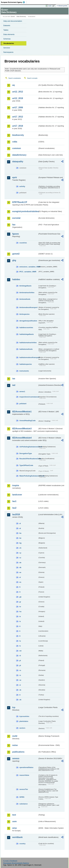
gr (20, 602)
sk (20, 690)
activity (22, 186)
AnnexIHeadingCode (27, 421)
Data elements (9, 34)
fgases (16, 234)
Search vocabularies (15, 78)
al (20, 523)
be (20, 538)
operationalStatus (26, 767)
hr (20, 607)
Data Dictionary (21, 17)
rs (20, 675)
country (22, 844)
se (20, 680)
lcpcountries (24, 716)
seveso (16, 758)
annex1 (22, 392)
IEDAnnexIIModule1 (22, 412)
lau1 (14, 501)
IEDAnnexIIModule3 (22, 429)
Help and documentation (13, 21)
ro (20, 670)
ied (14, 385)
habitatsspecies (26, 364)
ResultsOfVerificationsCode (29, 459)
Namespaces (8, 52)
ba (20, 533)
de (20, 563)
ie (20, 616)
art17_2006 (18, 107)
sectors (22, 728)
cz (20, 558)
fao (14, 225)
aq (14, 85)
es (20, 582)
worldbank (17, 837)
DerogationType (26, 453)
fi (20, 587)
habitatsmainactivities (28, 343)
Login (50, 6)
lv (20, 646)
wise (15, 828)
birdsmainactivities (27, 293)
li (20, 631)
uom (14, 821)
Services (7, 48)
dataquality (18, 162)
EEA (14, 2)
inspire (16, 485)
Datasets (7, 25)
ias (14, 379)
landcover (17, 495)
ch (20, 548)
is (20, 621)
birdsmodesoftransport (28, 307)
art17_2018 (18, 126)
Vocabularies (9, 43)
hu (20, 612)
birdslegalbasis (25, 286)
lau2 (14, 508)
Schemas (7, 39)
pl (20, 660)
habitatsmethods (26, 349)
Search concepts (32, 78)
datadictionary (19, 155)
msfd (15, 736)
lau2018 (16, 514)
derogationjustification (28, 321)
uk (20, 700)
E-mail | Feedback (10, 861)
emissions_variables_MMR (29, 267)
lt (20, 636)
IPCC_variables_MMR (28, 272)
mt (20, 651)
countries (23, 243)
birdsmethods (25, 299)
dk (20, 567)
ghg (14, 260)
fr (20, 592)
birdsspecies (24, 314)
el (20, 577)
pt (20, 665)
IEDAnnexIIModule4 (22, 438)
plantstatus (24, 721)
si (20, 685)
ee (20, 572)
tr (20, 695)
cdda (15, 142)
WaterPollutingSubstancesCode (29, 476)
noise (15, 745)
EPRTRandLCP (20, 202)
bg (20, 543)
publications (18, 752)
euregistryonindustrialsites (25, 211)
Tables (6, 30)
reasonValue (24, 775)
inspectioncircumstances (29, 397)
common (17, 148)
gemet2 (16, 254)
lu (20, 641)
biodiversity (18, 135)
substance (23, 804)
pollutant (23, 404)
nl (20, 656)
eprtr (15, 177)
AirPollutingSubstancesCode (29, 447)
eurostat (16, 218)
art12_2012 (18, 92)
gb (20, 597)
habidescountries (26, 327)
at (20, 528)
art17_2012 (18, 117)
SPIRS (22, 797)
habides (16, 279)
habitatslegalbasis (27, 334)
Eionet (13, 17)
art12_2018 (18, 98)
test (14, 815)
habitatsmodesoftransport (29, 357)
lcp (14, 707)
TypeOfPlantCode (26, 465)
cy (20, 553)
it (20, 626)
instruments (24, 371)
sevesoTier (24, 789)
